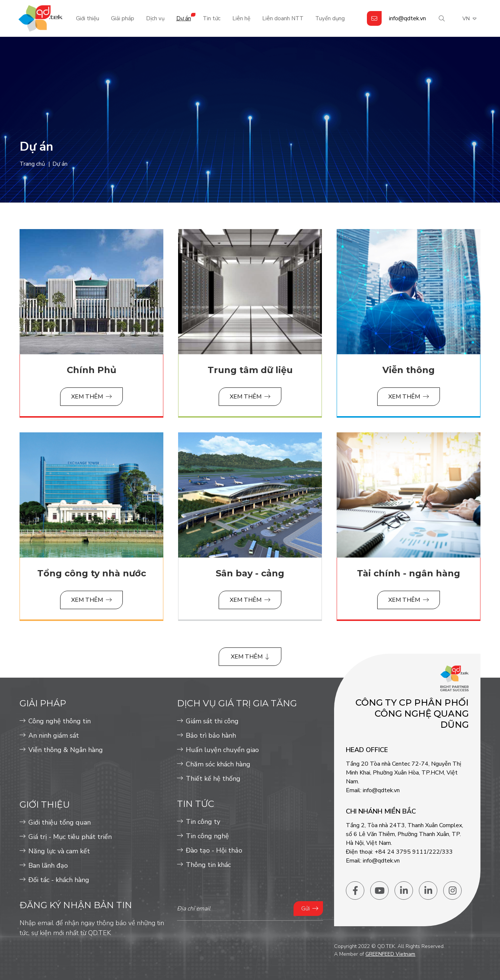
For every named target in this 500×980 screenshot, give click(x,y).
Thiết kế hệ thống (213, 779)
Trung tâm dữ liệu (250, 370)
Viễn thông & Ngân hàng (66, 750)
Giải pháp (123, 18)
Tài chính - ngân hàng (409, 573)
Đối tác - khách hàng (59, 880)
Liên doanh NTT (283, 18)
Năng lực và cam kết (59, 851)
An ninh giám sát (54, 735)
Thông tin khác (208, 865)
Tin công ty (203, 822)
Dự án (184, 18)
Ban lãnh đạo (48, 865)
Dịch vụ (155, 18)
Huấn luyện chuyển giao (222, 750)
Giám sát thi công (212, 721)
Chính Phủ (91, 370)
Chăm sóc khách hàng (218, 764)
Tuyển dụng (330, 18)
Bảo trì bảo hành (211, 735)
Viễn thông (409, 370)
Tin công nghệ (207, 836)
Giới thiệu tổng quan (60, 822)
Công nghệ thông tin (60, 721)
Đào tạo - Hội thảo (214, 850)
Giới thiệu (88, 18)
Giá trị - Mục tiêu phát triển (70, 837)
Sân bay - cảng (250, 573)
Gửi (305, 909)
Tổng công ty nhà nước (92, 573)
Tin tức (212, 18)
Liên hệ (241, 18)
